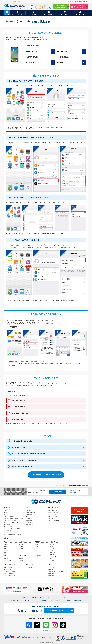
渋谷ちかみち (7, 558)
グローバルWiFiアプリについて (55, 567)
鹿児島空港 (52, 552)
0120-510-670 (30, 611)
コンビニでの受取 (52, 514)
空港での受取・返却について (54, 510)
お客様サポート (7, 533)
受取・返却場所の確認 (8, 573)
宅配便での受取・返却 (53, 512)
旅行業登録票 (67, 601)
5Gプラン (28, 516)
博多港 (51, 558)
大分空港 (52, 548)
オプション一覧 (29, 520)
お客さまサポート (74, 493)
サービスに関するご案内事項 (10, 520)
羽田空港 (6, 546)
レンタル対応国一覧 (30, 522)
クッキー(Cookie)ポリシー (42, 601)
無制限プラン (29, 514)
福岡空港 (6, 552)
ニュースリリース (56, 598)
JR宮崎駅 (52, 560)
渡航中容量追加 (29, 525)
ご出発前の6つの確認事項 (9, 571)
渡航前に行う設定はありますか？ (23, 466)
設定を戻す (60, 63)
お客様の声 (50, 569)
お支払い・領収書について (9, 575)
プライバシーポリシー (16, 601)
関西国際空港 (7, 548)
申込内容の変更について (9, 569)
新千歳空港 (22, 544)
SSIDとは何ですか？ (19, 447)
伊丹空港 (36, 544)
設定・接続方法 (7, 514)
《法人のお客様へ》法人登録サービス (56, 571)
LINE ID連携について (8, 531)
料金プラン (28, 510)
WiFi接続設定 (30, 63)
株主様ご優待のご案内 (53, 573)
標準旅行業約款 (78, 601)
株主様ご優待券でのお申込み (82, 1)
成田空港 (6, 544)
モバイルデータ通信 (63, 51)
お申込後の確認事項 (8, 567)
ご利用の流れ (7, 510)
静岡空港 (36, 546)
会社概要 (32, 598)
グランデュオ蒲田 (8, 560)
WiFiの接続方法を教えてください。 (23, 441)
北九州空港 (52, 544)
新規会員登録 (70, 1)
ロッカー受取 (51, 519)
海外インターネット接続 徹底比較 (11, 522)
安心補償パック (29, 519)
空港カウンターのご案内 (75, 491)
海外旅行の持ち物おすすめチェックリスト (13, 535)
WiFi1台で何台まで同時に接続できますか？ (26, 460)
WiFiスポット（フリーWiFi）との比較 (12, 529)
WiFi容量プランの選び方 (9, 516)
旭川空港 (21, 546)
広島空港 (36, 558)
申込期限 (6, 512)
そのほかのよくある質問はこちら (46, 475)
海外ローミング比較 (8, 527)
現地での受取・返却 (52, 516)
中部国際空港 (7, 550)
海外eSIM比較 (7, 525)
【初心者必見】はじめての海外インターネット (14, 519)
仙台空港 (21, 548)
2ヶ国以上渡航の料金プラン (32, 512)
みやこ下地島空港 (54, 556)
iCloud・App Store (32, 51)
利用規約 (24, 598)
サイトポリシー (28, 601)
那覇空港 (52, 554)
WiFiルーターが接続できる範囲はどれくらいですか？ (29, 454)
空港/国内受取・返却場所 (53, 520)
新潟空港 (21, 558)
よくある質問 (29, 567)
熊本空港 (52, 546)
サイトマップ (67, 598)
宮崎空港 (52, 550)
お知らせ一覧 (51, 575)
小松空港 (21, 560)
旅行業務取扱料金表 (56, 601)
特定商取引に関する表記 (43, 598)
